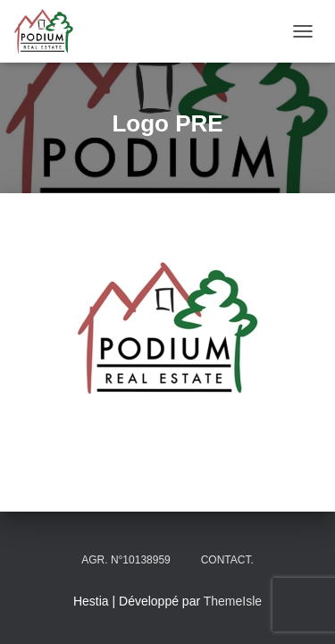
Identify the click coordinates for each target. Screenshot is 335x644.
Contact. (227, 560)
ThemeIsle (233, 601)
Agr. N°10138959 (126, 560)
